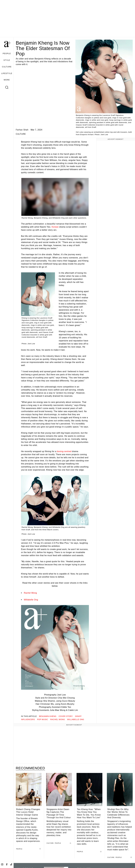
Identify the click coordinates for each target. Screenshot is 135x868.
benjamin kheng (48, 716)
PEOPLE (7, 53)
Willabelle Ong (31, 600)
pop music (43, 719)
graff (78, 716)
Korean (55, 227)
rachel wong (58, 719)
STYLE (7, 60)
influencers (28, 719)
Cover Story (66, 716)
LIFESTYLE (7, 73)
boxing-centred (64, 451)
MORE (7, 80)
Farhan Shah (22, 130)
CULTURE (7, 67)
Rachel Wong (30, 593)
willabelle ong (76, 719)
